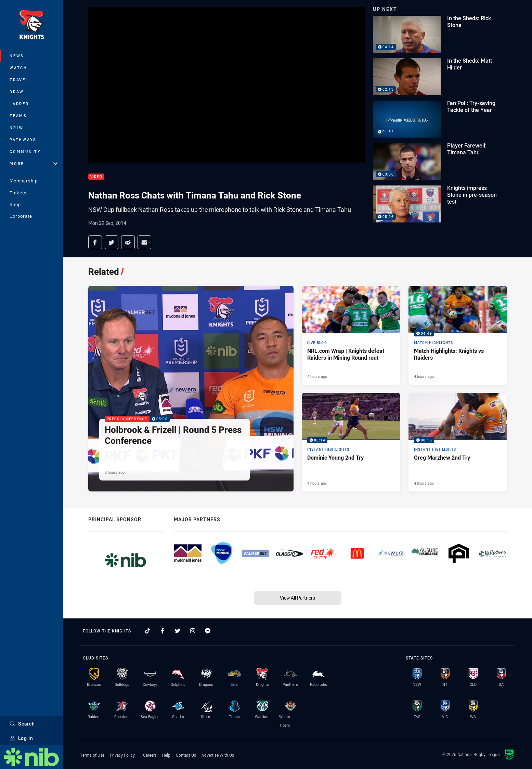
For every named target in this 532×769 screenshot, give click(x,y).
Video (96, 177)
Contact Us (186, 755)
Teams (18, 116)
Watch (18, 68)
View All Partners (297, 598)
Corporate (21, 216)
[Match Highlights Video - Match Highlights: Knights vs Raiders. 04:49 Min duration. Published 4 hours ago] (458, 335)
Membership (24, 181)
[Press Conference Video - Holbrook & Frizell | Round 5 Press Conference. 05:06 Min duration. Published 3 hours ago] (191, 389)
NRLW (17, 127)
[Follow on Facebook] (163, 631)
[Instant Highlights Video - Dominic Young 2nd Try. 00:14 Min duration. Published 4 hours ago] (351, 442)
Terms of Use (92, 755)
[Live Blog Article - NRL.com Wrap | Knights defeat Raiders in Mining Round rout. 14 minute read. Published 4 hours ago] (351, 335)
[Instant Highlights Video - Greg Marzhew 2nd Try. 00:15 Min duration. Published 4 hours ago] (458, 442)
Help (166, 755)
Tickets (18, 193)
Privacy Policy (122, 755)
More (34, 163)
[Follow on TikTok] (147, 631)
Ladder (19, 104)
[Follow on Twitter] (178, 631)
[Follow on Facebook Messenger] (208, 631)
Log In (21, 738)
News (17, 56)
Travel (19, 80)
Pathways (23, 139)
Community (25, 151)
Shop (15, 204)
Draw (17, 92)
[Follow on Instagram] (193, 631)
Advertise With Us (218, 755)
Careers (150, 755)
